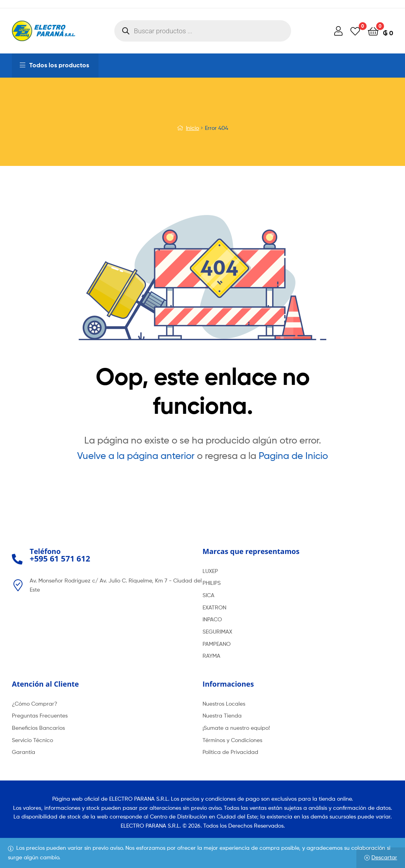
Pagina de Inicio (293, 456)
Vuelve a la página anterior (136, 456)
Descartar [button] (384, 857)
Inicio (192, 128)
